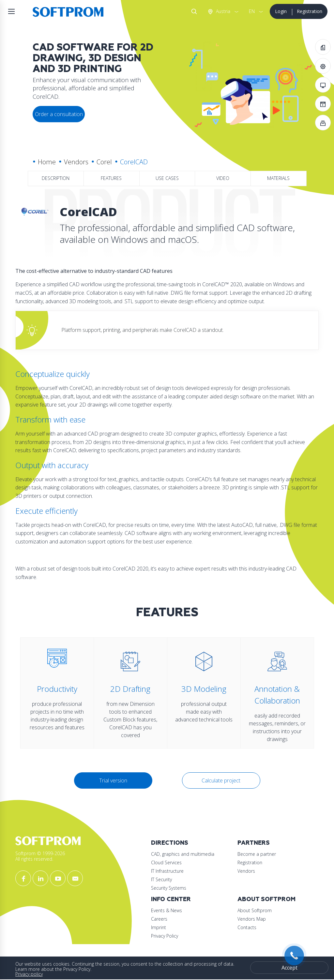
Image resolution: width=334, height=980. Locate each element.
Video (223, 178)
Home (47, 162)
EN (252, 11)
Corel (104, 162)
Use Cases (167, 178)
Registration (310, 11)
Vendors (76, 162)
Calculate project (221, 780)
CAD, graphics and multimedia (183, 854)
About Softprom (266, 899)
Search (193, 11)
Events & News (167, 910)
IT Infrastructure (167, 871)
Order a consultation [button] (59, 114)
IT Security (161, 879)
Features (111, 178)
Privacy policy (29, 974)
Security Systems (169, 888)
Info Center (171, 899)
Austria (222, 11)
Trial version (113, 780)
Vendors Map (252, 919)
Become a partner (257, 854)
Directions (170, 843)
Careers (159, 919)
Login (281, 11)
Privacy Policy (165, 936)
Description (56, 178)
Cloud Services (166, 862)
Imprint (159, 927)
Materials (278, 178)
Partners (254, 843)
